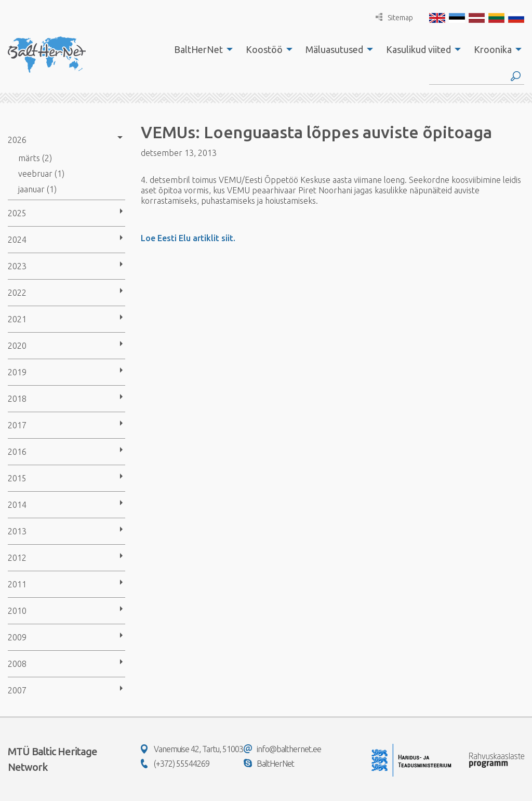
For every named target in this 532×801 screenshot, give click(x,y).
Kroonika (493, 49)
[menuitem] (201, 49)
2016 (17, 452)
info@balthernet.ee (282, 749)
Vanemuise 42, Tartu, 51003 (192, 749)
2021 (17, 319)
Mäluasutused (334, 49)
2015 (17, 478)
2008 (17, 664)
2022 (17, 293)
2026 (17, 140)
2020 (17, 346)
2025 (17, 213)
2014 (17, 505)
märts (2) (35, 158)
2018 (17, 399)
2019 (17, 372)
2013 (17, 531)
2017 (17, 425)
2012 (17, 558)
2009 (17, 637)
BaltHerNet (198, 49)
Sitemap (394, 17)
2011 (17, 584)
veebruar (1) (41, 174)
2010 (17, 611)
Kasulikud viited (418, 49)
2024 (17, 240)
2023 (17, 266)
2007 (17, 690)
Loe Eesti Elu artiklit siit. (188, 238)
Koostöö (264, 49)
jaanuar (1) (37, 189)
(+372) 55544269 (175, 764)
